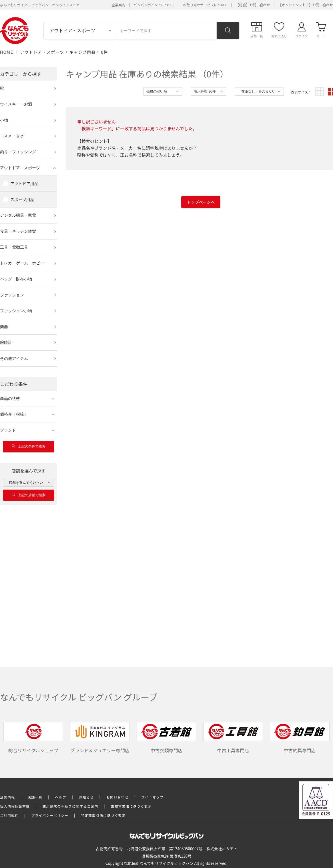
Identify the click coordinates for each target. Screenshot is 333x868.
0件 (104, 52)
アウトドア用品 (24, 183)
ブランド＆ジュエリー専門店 (100, 738)
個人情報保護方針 (15, 806)
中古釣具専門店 (300, 738)
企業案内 (118, 5)
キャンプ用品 (83, 52)
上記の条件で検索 (29, 446)
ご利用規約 (9, 815)
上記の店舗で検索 (29, 495)
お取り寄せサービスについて (205, 5)
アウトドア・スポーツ (42, 52)
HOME (7, 52)
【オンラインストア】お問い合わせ (306, 5)
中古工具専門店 (233, 738)
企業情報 (7, 797)
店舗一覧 (35, 797)
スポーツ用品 (22, 199)
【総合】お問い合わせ (253, 5)
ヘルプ (61, 797)
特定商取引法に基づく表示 (103, 815)
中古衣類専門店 (167, 738)
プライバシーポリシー (50, 815)
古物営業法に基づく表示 (131, 806)
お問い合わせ (117, 797)
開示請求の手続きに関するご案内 (70, 806)
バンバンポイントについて (154, 5)
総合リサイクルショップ (33, 738)
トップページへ (201, 202)
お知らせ (86, 797)
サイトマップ (152, 797)
